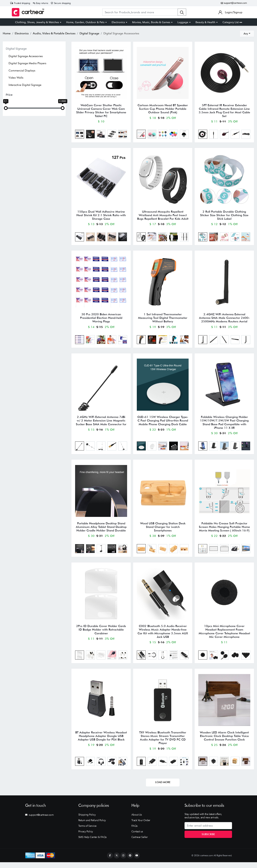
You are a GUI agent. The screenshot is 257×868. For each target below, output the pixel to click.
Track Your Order (141, 826)
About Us (137, 820)
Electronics (118, 22)
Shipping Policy (87, 820)
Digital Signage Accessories (26, 56)
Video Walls (16, 78)
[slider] (6, 108)
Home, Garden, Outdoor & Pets (85, 22)
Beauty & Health (205, 22)
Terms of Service (87, 832)
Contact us (137, 837)
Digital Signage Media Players (27, 63)
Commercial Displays (22, 71)
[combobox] (247, 34)
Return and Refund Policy (92, 826)
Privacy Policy (86, 837)
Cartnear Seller (140, 843)
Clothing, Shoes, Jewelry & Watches (37, 22)
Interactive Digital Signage (25, 85)
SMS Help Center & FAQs (92, 843)
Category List (232, 22)
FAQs (134, 832)
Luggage (183, 22)
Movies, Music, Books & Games (151, 22)
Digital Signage (16, 49)
